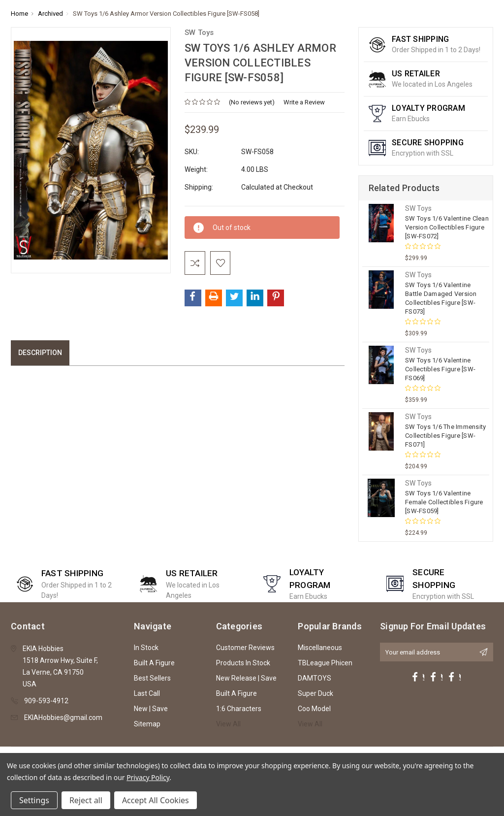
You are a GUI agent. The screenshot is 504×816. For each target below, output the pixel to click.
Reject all (86, 800)
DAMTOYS (315, 678)
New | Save (151, 709)
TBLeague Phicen (325, 663)
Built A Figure (154, 663)
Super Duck (315, 693)
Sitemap (147, 724)
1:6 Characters (239, 709)
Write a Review (304, 102)
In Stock (146, 648)
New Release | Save (246, 678)
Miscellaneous (320, 648)
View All (228, 724)
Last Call (147, 693)
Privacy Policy (148, 777)
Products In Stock (243, 663)
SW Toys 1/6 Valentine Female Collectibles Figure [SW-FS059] (444, 502)
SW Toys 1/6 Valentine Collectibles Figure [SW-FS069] (440, 369)
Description (40, 354)
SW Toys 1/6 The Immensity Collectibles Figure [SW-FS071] (445, 436)
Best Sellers (152, 678)
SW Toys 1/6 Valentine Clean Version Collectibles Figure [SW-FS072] (447, 227)
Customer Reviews (245, 648)
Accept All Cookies (156, 800)
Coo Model (314, 709)
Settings (34, 800)
